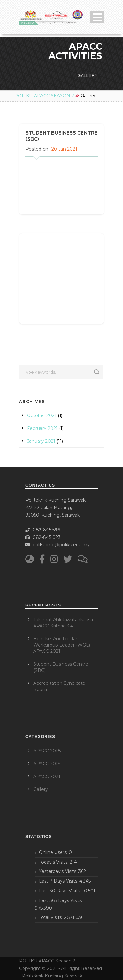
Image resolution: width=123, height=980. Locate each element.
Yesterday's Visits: (59, 871)
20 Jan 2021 (64, 149)
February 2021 (42, 428)
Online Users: (54, 852)
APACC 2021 (47, 776)
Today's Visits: (54, 862)
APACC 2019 (47, 764)
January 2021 (41, 441)
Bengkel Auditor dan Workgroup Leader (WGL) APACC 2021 (62, 645)
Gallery (41, 789)
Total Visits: (51, 917)
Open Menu (97, 17)
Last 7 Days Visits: (59, 881)
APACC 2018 (47, 751)
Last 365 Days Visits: (61, 900)
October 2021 (42, 415)
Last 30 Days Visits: (61, 891)
